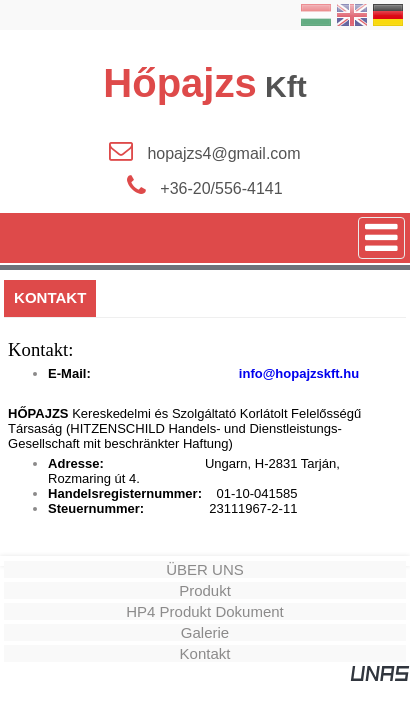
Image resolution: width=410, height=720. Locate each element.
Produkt (205, 590)
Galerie (205, 632)
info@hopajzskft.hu (297, 373)
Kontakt (205, 653)
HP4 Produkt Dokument (205, 611)
